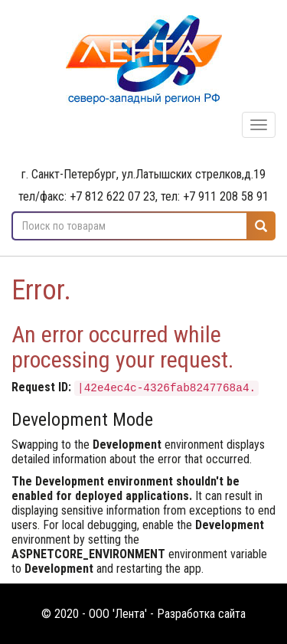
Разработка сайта (201, 614)
